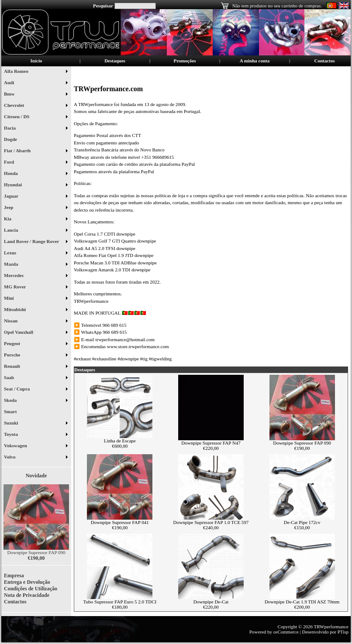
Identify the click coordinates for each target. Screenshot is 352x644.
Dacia (36, 129)
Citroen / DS (36, 117)
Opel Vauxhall (36, 333)
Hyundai (36, 185)
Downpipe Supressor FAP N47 (211, 443)
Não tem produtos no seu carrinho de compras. (277, 6)
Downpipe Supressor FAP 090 (36, 552)
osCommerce (286, 632)
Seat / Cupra (36, 390)
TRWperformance (331, 627)
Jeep (36, 208)
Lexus (36, 253)
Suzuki (36, 424)
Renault (36, 367)
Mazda (36, 265)
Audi (36, 83)
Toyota (36, 435)
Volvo (36, 458)
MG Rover (36, 288)
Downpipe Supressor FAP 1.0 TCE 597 (211, 522)
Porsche (36, 356)
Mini (36, 299)
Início (36, 61)
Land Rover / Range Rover (36, 242)
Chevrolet (36, 106)
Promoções (185, 61)
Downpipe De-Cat (211, 602)
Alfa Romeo (36, 72)
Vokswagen (36, 446)
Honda (36, 174)
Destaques (115, 61)
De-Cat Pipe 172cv (302, 522)
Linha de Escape (120, 441)
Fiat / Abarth (36, 151)
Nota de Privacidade (27, 595)
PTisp (343, 632)
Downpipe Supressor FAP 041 (120, 522)
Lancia (36, 231)
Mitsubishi (36, 310)
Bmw (36, 95)
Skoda (36, 401)
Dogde (14, 140)
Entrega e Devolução (27, 582)
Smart (14, 412)
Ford (36, 163)
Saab (36, 378)
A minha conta (255, 61)
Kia (36, 219)
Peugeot (36, 344)
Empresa (14, 575)
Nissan (36, 322)
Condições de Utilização (31, 589)
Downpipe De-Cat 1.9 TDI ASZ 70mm (302, 602)
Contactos (324, 61)
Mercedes (36, 276)
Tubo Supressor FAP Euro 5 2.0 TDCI (120, 602)
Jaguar (36, 197)
